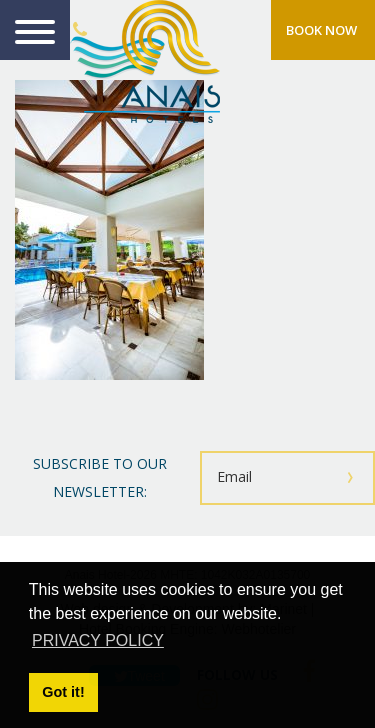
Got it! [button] (63, 692)
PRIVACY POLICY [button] (98, 640)
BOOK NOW (321, 30)
